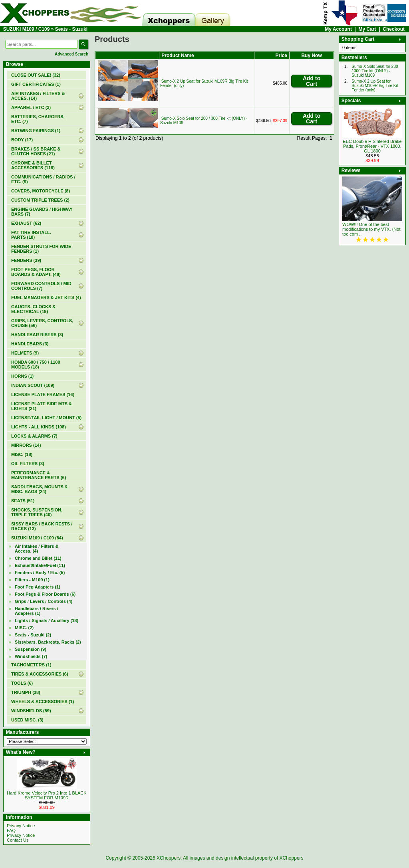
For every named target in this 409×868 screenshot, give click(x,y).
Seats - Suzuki (71, 29)
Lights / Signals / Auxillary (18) (47, 620)
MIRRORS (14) (26, 445)
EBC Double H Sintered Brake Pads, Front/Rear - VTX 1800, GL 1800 (372, 146)
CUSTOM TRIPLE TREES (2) (40, 200)
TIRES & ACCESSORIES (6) (40, 674)
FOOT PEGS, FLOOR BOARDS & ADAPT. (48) (36, 272)
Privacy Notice (21, 826)
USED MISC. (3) (27, 720)
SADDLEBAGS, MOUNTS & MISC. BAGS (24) (40, 489)
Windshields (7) (31, 656)
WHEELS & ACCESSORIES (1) (43, 702)
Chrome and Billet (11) (38, 558)
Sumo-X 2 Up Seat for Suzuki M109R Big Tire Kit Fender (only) (375, 86)
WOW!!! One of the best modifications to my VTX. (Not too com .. (371, 229)
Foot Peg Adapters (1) (38, 587)
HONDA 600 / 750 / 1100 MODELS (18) (36, 365)
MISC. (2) (24, 628)
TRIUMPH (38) (26, 692)
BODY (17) (22, 140)
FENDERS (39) (26, 260)
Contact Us (18, 840)
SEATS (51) (23, 501)
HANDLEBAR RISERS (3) (37, 335)
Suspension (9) (31, 649)
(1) (36, 84)
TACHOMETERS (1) (31, 665)
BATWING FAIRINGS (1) (36, 131)
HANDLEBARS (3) (30, 344)
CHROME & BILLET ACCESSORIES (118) (33, 165)
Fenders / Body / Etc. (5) (40, 573)
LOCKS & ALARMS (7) (34, 436)
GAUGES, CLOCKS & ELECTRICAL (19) (33, 309)
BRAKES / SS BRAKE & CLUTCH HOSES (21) (36, 151)
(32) (36, 75)
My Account (338, 29)
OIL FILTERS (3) (28, 464)
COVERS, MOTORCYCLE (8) (41, 191)
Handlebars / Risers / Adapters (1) (37, 611)
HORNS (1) (22, 376)
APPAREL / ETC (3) (31, 107)
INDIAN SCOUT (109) (33, 385)
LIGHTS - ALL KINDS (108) (39, 427)
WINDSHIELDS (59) (31, 711)
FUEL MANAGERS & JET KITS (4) (46, 297)
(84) (37, 538)
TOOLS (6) (22, 683)
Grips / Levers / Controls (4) (44, 601)
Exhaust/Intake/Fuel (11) (40, 565)
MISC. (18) (22, 454)
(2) (33, 635)
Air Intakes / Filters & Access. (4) (37, 549)
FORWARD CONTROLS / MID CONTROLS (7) (41, 286)
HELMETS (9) (25, 353)
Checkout (394, 29)
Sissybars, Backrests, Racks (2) (48, 642)
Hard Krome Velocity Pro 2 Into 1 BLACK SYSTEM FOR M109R (47, 795)
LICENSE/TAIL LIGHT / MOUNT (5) (46, 418)
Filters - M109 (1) (32, 580)
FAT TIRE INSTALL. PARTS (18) (31, 235)
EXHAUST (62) (26, 223)
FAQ (11, 830)
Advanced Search (71, 54)
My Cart (367, 29)
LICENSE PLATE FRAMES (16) (43, 394)
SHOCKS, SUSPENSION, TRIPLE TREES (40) (37, 512)
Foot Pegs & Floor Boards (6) (45, 594)
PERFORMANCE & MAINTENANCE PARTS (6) (39, 475)
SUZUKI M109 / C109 (27, 29)
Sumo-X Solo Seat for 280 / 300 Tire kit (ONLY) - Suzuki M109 (375, 71)
